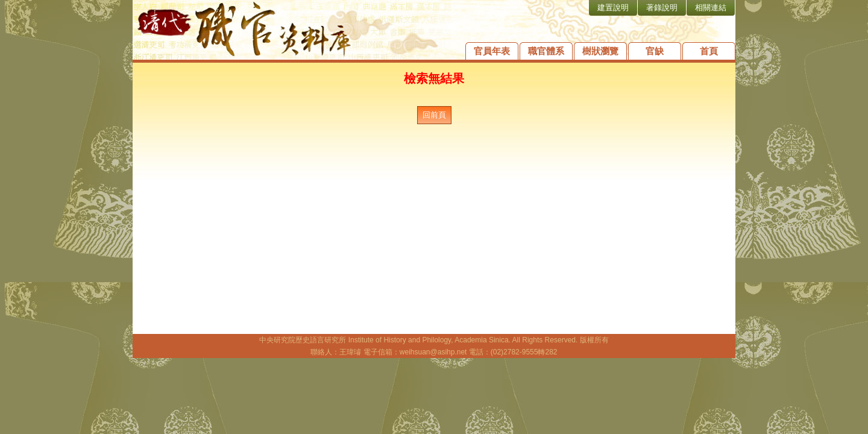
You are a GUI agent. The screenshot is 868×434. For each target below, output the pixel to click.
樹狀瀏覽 (600, 51)
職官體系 (546, 51)
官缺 (655, 51)
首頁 (709, 51)
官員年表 (492, 51)
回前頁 (434, 115)
